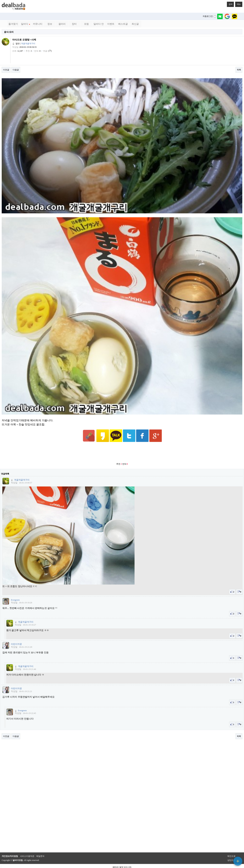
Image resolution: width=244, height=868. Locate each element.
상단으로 (231, 852)
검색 (230, 4)
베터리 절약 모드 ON (122, 859)
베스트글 (123, 24)
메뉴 (238, 4)
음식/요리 (9, 32)
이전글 (6, 70)
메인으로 (231, 848)
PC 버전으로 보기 (122, 865)
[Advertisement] (122, 444)
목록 (239, 70)
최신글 (135, 24)
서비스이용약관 (27, 848)
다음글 (16, 70)
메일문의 (40, 848)
